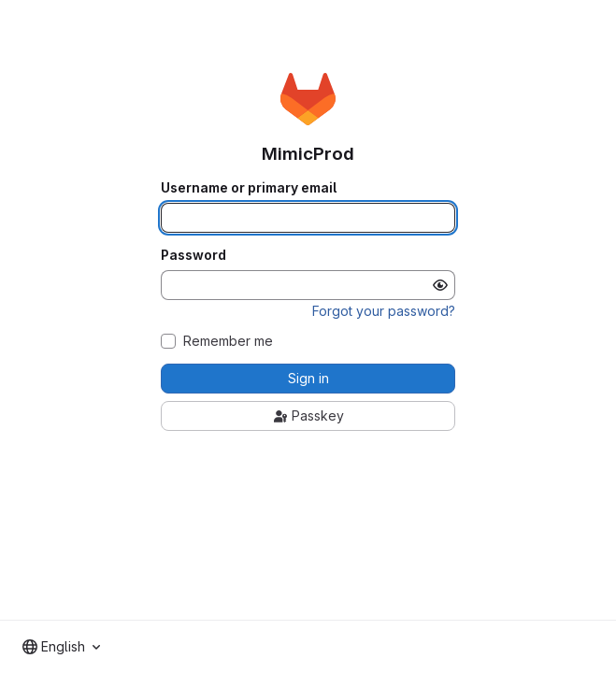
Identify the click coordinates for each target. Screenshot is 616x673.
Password (193, 255)
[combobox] (61, 647)
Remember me (228, 341)
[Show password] (440, 285)
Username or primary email (249, 188)
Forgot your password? (384, 311)
